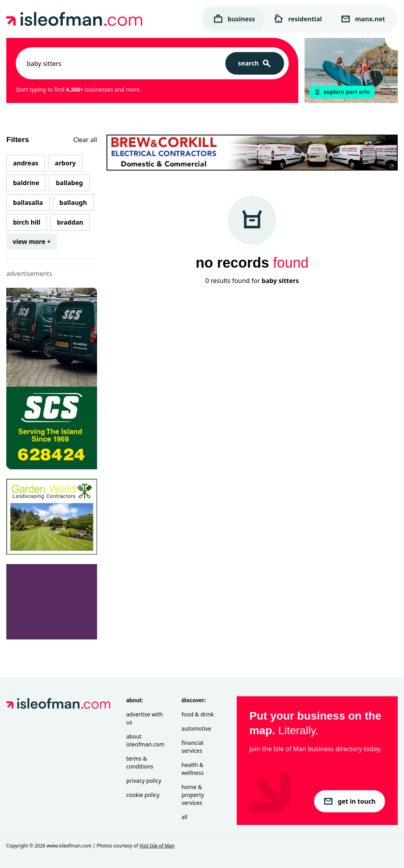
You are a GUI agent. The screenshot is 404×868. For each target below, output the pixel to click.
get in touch (350, 801)
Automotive (196, 728)
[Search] (255, 63)
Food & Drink (198, 714)
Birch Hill (27, 222)
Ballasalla (28, 202)
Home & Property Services (193, 795)
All (184, 817)
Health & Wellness (193, 769)
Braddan (70, 222)
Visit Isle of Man (157, 846)
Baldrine (26, 183)
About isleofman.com (145, 740)
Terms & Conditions (140, 762)
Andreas (26, 163)
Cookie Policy (143, 795)
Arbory (65, 163)
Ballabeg (69, 183)
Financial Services (192, 747)
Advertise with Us (144, 718)
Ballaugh (73, 202)
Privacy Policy (144, 781)
